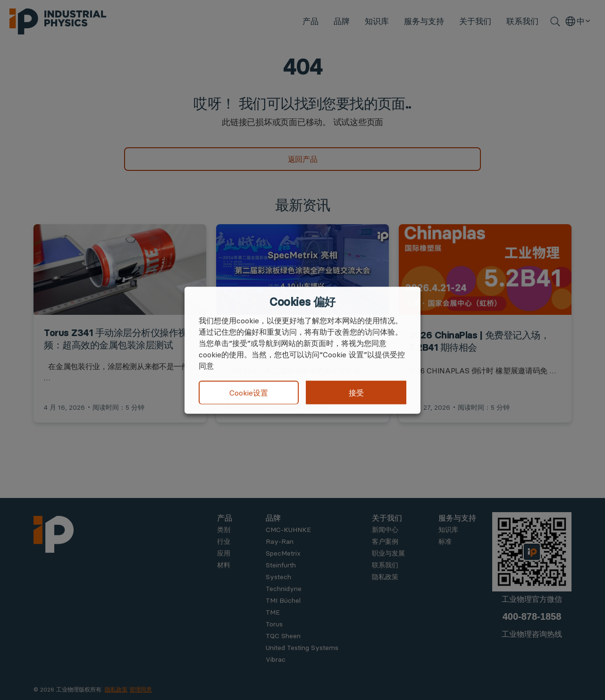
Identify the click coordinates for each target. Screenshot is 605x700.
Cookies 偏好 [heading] (302, 302)
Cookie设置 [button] (249, 393)
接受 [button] (356, 392)
